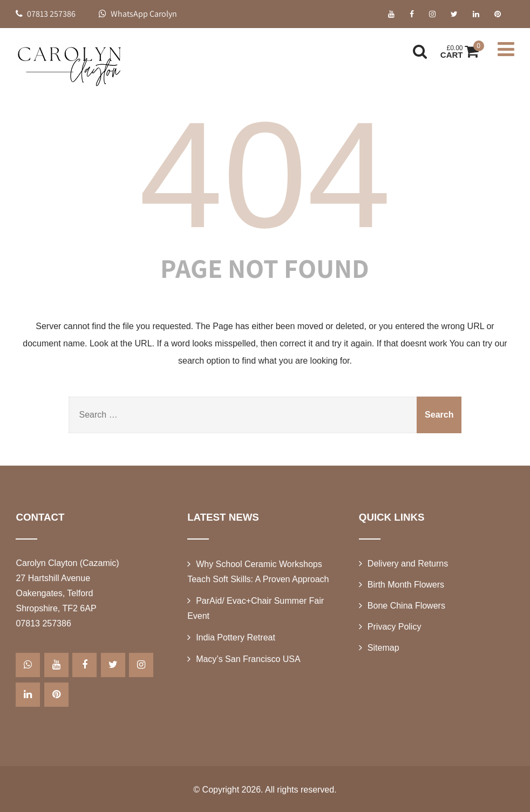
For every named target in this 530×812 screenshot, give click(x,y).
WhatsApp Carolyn (138, 14)
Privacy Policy (395, 627)
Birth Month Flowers (406, 585)
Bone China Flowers (406, 606)
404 (265, 175)
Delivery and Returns (408, 564)
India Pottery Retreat (236, 637)
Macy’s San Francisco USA (248, 659)
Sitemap (383, 648)
